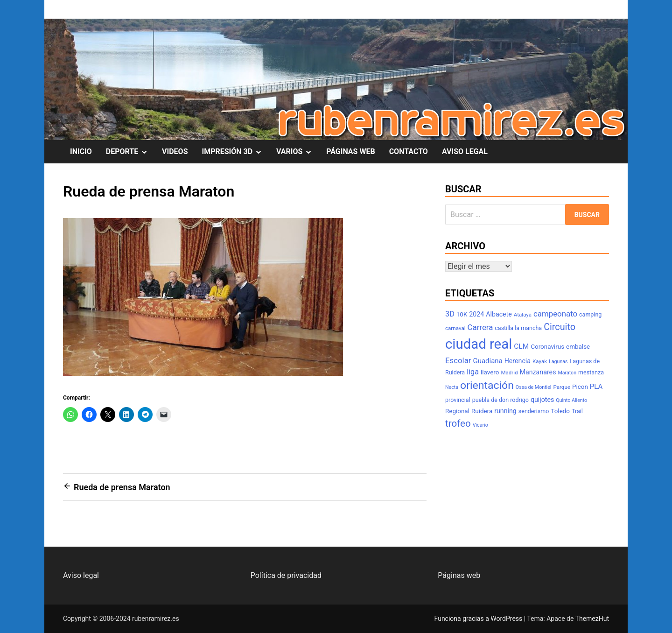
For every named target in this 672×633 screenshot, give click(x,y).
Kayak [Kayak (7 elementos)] (540, 361)
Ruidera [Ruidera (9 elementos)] (482, 411)
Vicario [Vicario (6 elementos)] (480, 425)
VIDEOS (175, 151)
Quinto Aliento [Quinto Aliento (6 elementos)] (571, 400)
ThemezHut (592, 619)
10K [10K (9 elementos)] (462, 314)
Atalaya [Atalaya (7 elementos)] (523, 315)
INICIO (81, 151)
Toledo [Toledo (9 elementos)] (560, 411)
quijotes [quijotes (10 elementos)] (542, 400)
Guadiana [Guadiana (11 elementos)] (488, 361)
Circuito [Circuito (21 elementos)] (560, 327)
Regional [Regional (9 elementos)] (457, 411)
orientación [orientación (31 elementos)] (487, 385)
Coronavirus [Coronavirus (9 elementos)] (547, 347)
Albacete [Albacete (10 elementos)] (499, 314)
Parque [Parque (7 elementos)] (562, 387)
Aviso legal (81, 575)
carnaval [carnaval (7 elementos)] (455, 328)
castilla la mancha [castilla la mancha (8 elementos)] (518, 328)
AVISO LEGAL (465, 151)
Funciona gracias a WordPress (479, 619)
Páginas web (459, 575)
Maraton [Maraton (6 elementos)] (567, 373)
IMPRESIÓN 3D (236, 152)
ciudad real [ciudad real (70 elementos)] (479, 344)
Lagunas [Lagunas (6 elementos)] (558, 362)
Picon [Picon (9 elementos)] (580, 387)
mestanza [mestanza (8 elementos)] (591, 372)
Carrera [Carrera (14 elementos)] (480, 327)
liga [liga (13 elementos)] (473, 372)
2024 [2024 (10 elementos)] (476, 314)
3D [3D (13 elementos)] (450, 314)
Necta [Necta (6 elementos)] (452, 387)
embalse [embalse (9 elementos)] (578, 347)
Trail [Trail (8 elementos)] (577, 411)
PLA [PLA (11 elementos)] (596, 387)
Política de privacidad (286, 575)
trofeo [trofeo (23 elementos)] (458, 423)
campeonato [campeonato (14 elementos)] (555, 314)
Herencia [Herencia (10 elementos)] (518, 361)
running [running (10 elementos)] (505, 411)
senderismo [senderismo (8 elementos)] (534, 411)
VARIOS (298, 152)
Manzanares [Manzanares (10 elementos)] (538, 372)
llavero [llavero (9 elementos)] (490, 372)
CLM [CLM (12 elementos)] (521, 346)
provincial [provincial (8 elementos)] (458, 400)
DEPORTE (130, 152)
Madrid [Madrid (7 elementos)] (509, 373)
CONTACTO (409, 151)
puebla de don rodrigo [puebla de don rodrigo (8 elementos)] (500, 400)
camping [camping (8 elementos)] (590, 314)
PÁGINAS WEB (350, 151)
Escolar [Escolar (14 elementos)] (458, 360)
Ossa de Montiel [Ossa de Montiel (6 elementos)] (534, 387)
